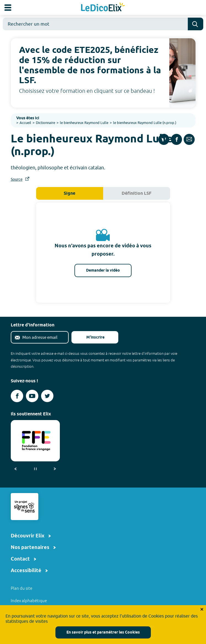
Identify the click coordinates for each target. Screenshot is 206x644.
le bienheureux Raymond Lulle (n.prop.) (145, 123)
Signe (69, 194)
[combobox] (95, 24)
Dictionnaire (46, 123)
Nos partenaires (30, 548)
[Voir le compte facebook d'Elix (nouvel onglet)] (17, 396)
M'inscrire (91, 338)
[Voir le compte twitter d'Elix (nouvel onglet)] (47, 396)
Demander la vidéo (103, 271)
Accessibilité (26, 571)
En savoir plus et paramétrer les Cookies (103, 633)
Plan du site (22, 588)
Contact (20, 559)
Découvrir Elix (28, 536)
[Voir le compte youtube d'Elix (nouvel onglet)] (32, 396)
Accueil (25, 123)
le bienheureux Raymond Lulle (84, 123)
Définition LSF (137, 194)
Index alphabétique (29, 601)
